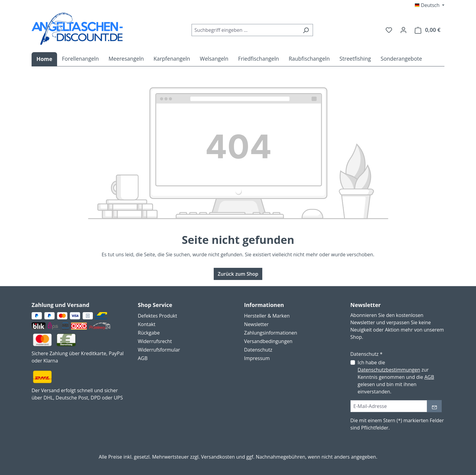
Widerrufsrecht (155, 341)
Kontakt (147, 324)
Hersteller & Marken (267, 316)
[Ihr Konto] (403, 30)
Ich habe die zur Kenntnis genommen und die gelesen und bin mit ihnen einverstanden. (396, 377)
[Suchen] (306, 30)
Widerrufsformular (159, 350)
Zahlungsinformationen (271, 333)
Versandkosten (218, 457)
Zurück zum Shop (238, 274)
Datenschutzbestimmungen (389, 370)
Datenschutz (258, 350)
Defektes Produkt (157, 316)
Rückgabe (149, 333)
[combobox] (245, 30)
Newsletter (256, 324)
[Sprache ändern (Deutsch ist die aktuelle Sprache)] (430, 5)
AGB (143, 358)
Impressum (257, 358)
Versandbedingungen (268, 341)
